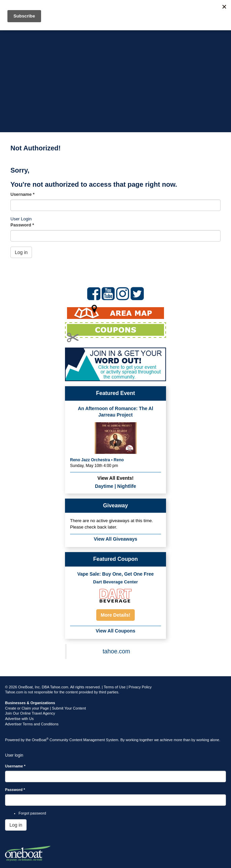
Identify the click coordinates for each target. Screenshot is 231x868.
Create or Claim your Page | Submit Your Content (45, 708)
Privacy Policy (140, 687)
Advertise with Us (19, 719)
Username (23, 194)
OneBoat (40, 740)
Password (22, 225)
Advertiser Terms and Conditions (32, 724)
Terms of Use (115, 687)
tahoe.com (117, 651)
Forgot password (32, 813)
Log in (21, 252)
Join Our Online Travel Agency (30, 713)
